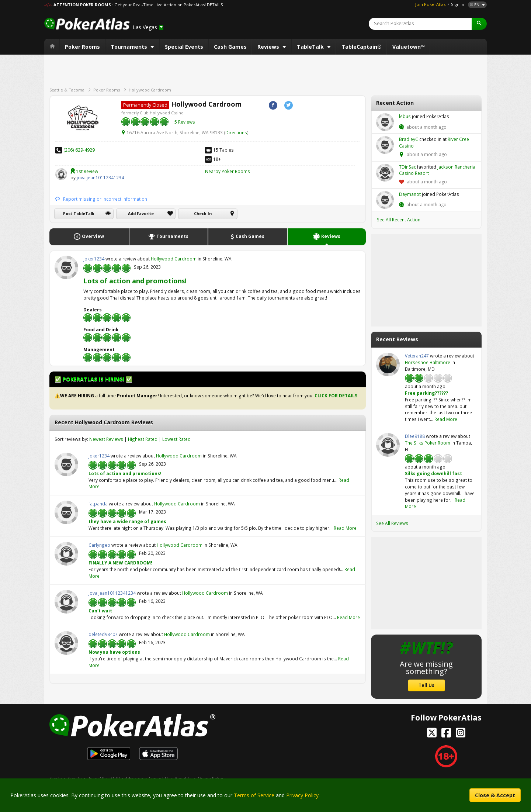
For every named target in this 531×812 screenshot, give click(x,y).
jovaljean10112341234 (61, 174)
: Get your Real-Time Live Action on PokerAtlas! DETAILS (167, 5)
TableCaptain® (362, 47)
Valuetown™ (409, 47)
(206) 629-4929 (79, 150)
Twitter (289, 105)
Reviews (269, 47)
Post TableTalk (79, 214)
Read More (345, 528)
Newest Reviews (106, 439)
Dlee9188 (388, 445)
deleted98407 (66, 643)
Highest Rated (143, 439)
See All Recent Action (399, 220)
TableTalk (311, 47)
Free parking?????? (426, 393)
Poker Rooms (82, 47)
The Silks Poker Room (428, 443)
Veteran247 (388, 364)
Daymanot (385, 200)
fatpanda (66, 512)
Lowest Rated (176, 439)
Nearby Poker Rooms (228, 171)
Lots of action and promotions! (135, 281)
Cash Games (230, 47)
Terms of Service (254, 795)
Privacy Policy (302, 795)
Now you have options (114, 652)
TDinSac (385, 173)
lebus (385, 122)
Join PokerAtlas (430, 4)
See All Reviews (392, 523)
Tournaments (130, 47)
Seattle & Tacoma (67, 90)
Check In (203, 214)
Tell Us (426, 685)
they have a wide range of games (127, 521)
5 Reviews (185, 122)
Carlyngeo (66, 554)
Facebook (273, 105)
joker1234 (66, 267)
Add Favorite (141, 214)
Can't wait (100, 611)
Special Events (184, 47)
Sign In (458, 4)
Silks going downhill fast (433, 473)
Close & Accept (495, 795)
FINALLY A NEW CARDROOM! (120, 563)
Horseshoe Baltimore (428, 362)
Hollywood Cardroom (150, 90)
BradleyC (385, 145)
